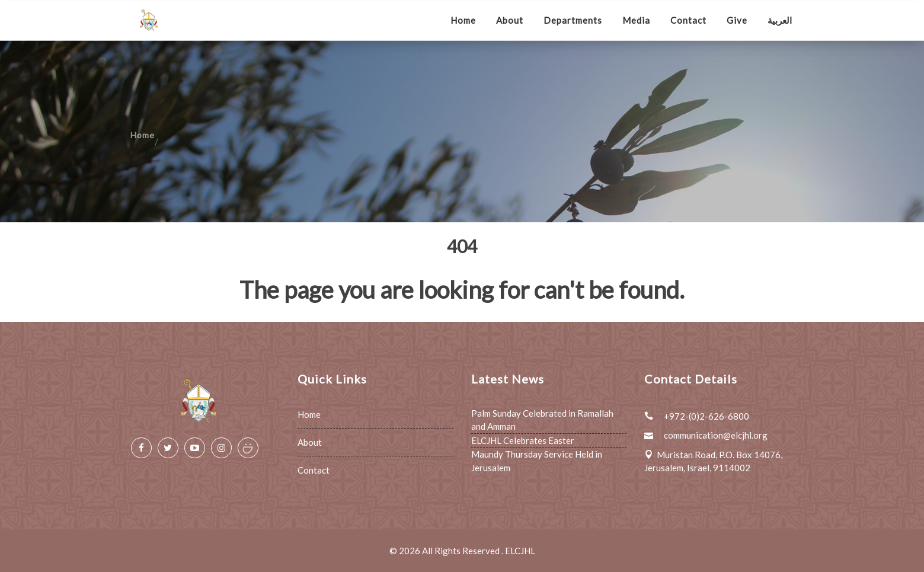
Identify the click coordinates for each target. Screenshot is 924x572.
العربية (780, 20)
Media (636, 20)
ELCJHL (520, 551)
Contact (688, 20)
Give (737, 20)
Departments (573, 20)
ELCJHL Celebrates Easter (523, 440)
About (510, 20)
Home (463, 20)
